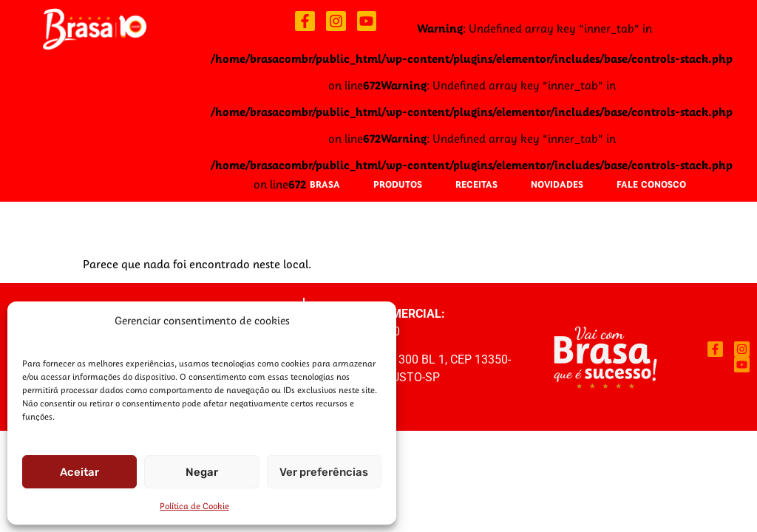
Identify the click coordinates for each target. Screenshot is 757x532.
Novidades (557, 184)
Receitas (476, 184)
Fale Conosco (651, 184)
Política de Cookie (194, 506)
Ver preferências (324, 472)
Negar (202, 472)
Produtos (398, 184)
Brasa (325, 184)
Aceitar (79, 472)
